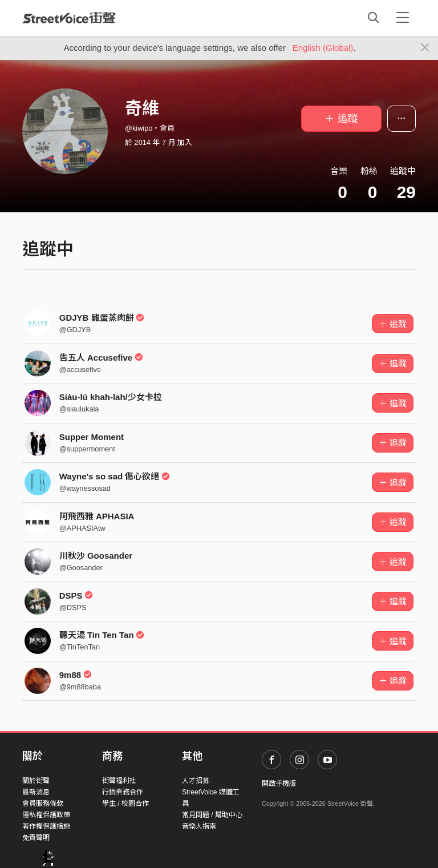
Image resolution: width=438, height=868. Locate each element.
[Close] (425, 48)
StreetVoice (69, 18)
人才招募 (196, 781)
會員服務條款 (43, 804)
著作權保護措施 (46, 826)
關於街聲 (36, 781)
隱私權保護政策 (46, 815)
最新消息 (36, 792)
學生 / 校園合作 (125, 804)
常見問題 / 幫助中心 (212, 815)
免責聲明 (36, 838)
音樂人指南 (199, 826)
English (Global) (323, 48)
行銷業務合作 (123, 792)
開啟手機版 (279, 784)
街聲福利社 (119, 781)
